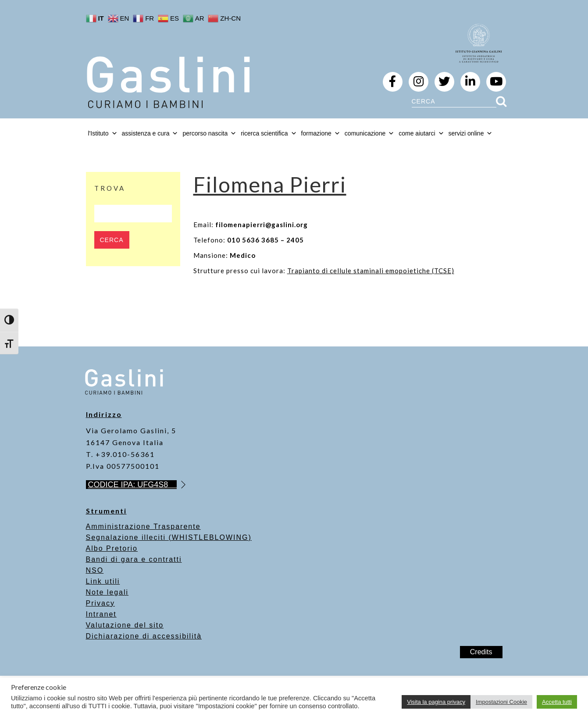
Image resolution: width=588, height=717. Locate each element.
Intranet (101, 614)
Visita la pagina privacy (436, 702)
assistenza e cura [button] (150, 133)
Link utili (103, 581)
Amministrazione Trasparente (143, 526)
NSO (95, 570)
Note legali (107, 592)
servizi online (471, 133)
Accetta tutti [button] (557, 702)
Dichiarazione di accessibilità (144, 636)
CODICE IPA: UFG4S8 (133, 485)
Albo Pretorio (112, 548)
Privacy (100, 603)
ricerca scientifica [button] (269, 133)
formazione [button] (321, 133)
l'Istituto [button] (103, 133)
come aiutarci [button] (421, 133)
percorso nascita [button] (209, 133)
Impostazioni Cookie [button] (501, 702)
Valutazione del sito (125, 625)
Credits (481, 652)
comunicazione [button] (369, 133)
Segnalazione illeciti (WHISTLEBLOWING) (169, 537)
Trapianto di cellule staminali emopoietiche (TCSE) (371, 271)
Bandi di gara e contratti (134, 559)
